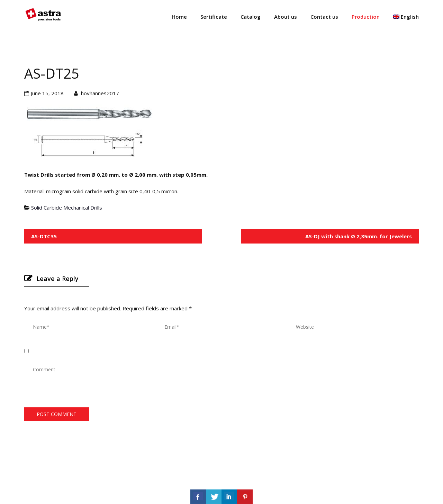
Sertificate (214, 17)
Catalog (251, 17)
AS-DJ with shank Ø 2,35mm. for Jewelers (359, 236)
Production (366, 17)
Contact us (324, 17)
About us (286, 17)
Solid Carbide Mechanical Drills (67, 207)
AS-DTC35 (44, 236)
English (406, 17)
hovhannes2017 (100, 93)
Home (179, 17)
